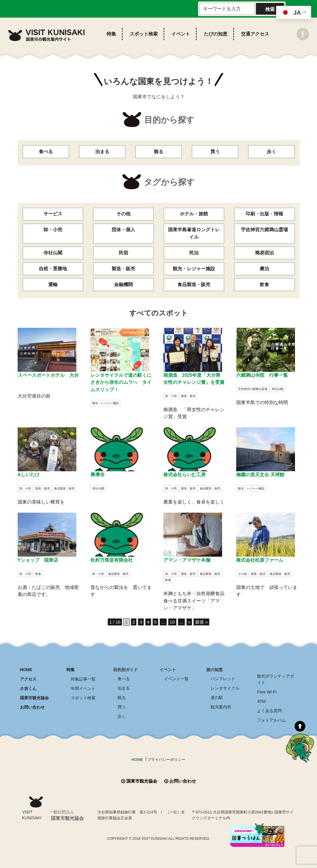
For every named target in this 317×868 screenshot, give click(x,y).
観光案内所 (221, 706)
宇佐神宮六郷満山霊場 (264, 230)
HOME (26, 669)
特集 (111, 34)
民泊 (194, 253)
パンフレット (223, 678)
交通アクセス (255, 34)
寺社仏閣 (53, 253)
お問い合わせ (32, 706)
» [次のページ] (190, 622)
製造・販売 (123, 269)
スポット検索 (144, 34)
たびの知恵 (216, 34)
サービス (53, 214)
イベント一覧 (176, 678)
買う (215, 152)
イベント (181, 34)
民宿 (123, 253)
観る (159, 152)
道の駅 (217, 697)
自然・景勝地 (53, 269)
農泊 (264, 269)
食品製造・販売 (194, 284)
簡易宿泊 (264, 253)
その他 (123, 214)
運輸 (53, 284)
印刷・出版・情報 (264, 214)
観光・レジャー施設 (194, 269)
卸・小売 (53, 230)
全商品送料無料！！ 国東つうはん (283, 827)
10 (172, 622)
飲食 (264, 284)
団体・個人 (123, 230)
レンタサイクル (225, 688)
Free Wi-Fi (267, 691)
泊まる (102, 152)
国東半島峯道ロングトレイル (194, 233)
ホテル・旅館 (194, 214)
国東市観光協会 (34, 697)
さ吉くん (28, 688)
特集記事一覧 (83, 678)
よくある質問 (269, 709)
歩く (271, 152)
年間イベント (83, 688)
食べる (46, 152)
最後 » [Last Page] (202, 622)
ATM (261, 700)
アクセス (28, 678)
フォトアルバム (271, 718)
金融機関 (123, 284)
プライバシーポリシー (167, 757)
